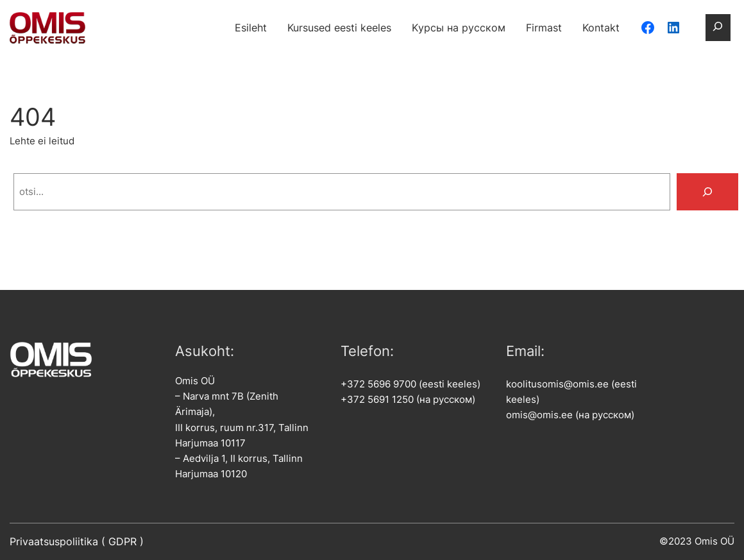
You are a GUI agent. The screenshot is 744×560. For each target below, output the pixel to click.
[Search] (707, 192)
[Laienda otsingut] (718, 28)
